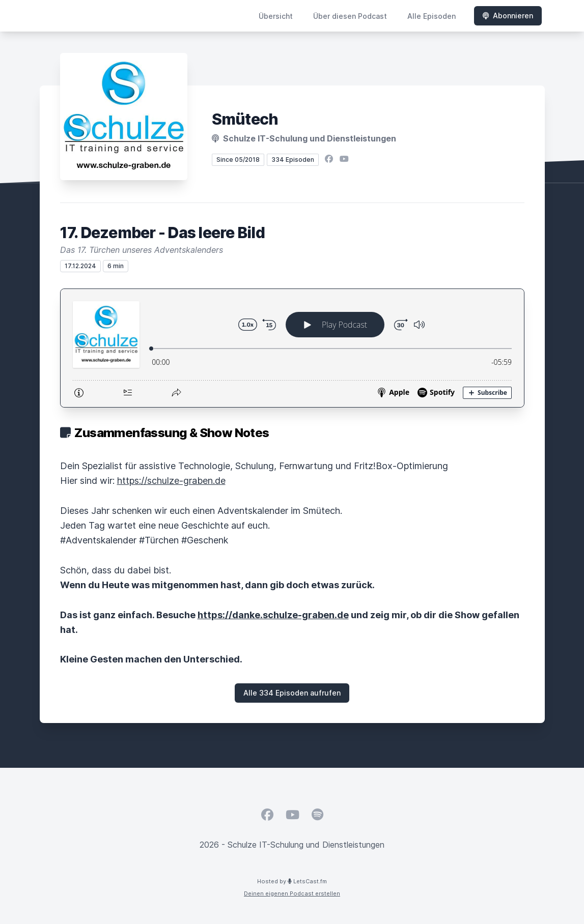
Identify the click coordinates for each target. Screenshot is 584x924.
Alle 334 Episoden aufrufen (292, 693)
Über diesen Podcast (350, 16)
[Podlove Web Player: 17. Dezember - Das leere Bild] (292, 348)
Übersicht (276, 16)
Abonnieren (508, 16)
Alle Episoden (432, 16)
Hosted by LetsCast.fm (292, 881)
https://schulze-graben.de (171, 481)
